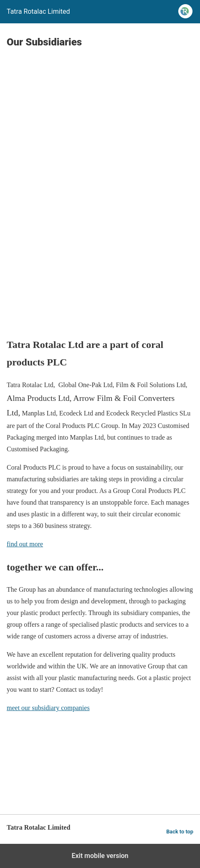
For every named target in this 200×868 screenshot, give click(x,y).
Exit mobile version (100, 856)
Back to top (180, 832)
